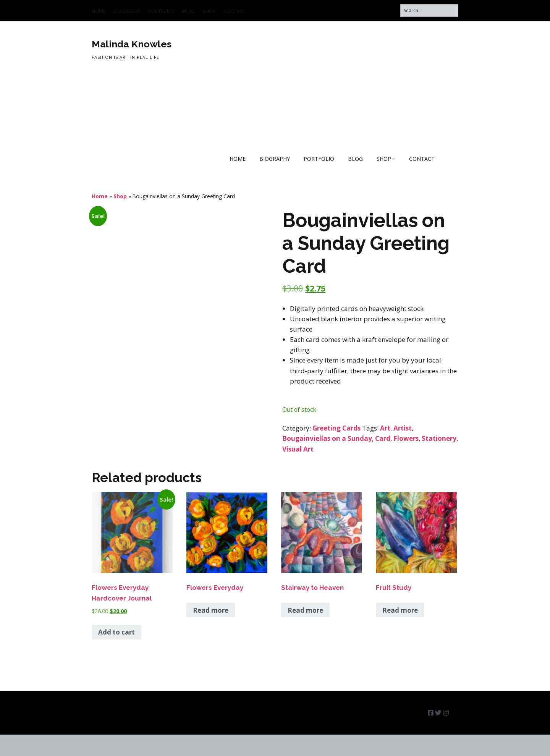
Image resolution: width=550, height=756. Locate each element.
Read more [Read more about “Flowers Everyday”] (211, 632)
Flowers (406, 438)
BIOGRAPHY (127, 11)
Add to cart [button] (116, 654)
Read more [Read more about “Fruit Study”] (400, 632)
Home (100, 196)
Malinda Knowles (132, 44)
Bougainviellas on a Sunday (327, 438)
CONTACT (234, 11)
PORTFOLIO (161, 11)
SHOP (209, 11)
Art (385, 428)
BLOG (188, 11)
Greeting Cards (336, 428)
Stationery (439, 438)
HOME (99, 11)
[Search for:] (429, 11)
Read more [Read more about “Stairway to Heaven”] (305, 632)
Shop (120, 196)
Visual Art (298, 449)
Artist (403, 428)
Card (383, 438)
